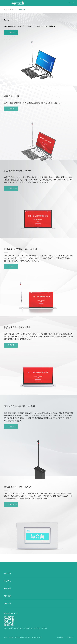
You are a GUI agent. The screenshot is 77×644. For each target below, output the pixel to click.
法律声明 (70, 637)
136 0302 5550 (11, 613)
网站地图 (60, 637)
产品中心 (13, 10)
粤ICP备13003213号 (35, 637)
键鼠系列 (22, 10)
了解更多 (13, 32)
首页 (6, 10)
